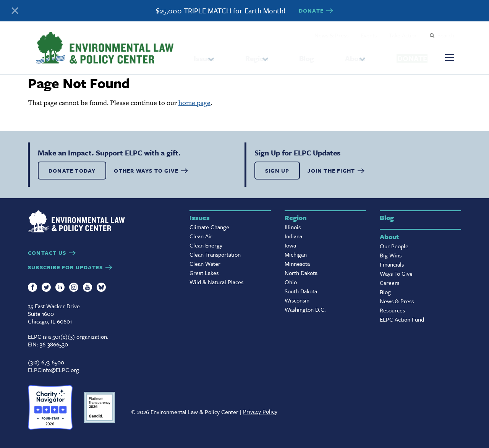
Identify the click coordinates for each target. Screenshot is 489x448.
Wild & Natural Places (216, 282)
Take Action (403, 35)
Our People (394, 246)
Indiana (293, 236)
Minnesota (297, 264)
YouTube (87, 287)
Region (250, 55)
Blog (293, 55)
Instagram (74, 287)
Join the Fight (331, 171)
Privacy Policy (260, 411)
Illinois (293, 227)
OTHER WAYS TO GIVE (146, 171)
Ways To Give (396, 273)
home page (194, 103)
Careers (389, 283)
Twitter (46, 287)
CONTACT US (47, 253)
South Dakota (301, 291)
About (327, 55)
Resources (392, 310)
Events (369, 35)
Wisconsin (297, 300)
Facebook (32, 287)
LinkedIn (60, 287)
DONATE (311, 11)
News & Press (331, 35)
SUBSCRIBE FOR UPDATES (65, 267)
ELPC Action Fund (402, 319)
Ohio (291, 282)
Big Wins (391, 255)
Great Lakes (204, 273)
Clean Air (201, 236)
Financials (392, 264)
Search (446, 35)
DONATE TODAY (72, 171)
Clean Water (205, 264)
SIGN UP (277, 171)
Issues (204, 55)
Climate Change (209, 227)
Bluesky (101, 287)
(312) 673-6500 (46, 362)
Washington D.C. (305, 309)
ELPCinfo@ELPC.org (53, 370)
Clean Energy (206, 245)
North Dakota (301, 273)
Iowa (290, 245)
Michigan (296, 254)
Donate (395, 55)
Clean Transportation (215, 254)
